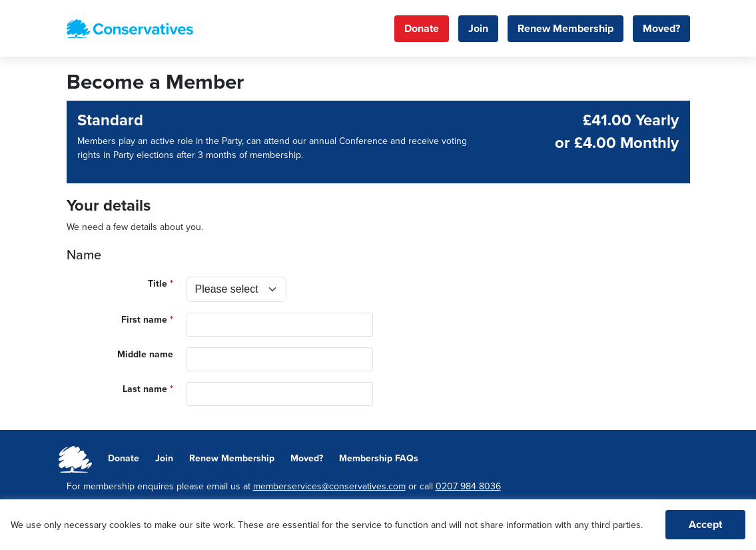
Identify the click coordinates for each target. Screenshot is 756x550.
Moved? (661, 29)
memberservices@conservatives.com (329, 486)
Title (158, 284)
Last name (145, 389)
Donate (422, 29)
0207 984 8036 (468, 486)
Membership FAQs (379, 458)
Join (478, 29)
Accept (705, 525)
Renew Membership (566, 29)
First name (144, 320)
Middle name (145, 354)
